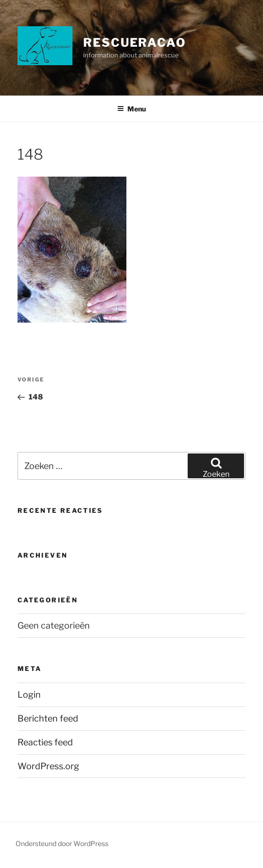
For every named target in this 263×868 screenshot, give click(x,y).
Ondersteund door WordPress (62, 843)
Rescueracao (135, 43)
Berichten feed (48, 718)
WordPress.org (48, 766)
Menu (131, 109)
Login (29, 695)
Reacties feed (45, 742)
